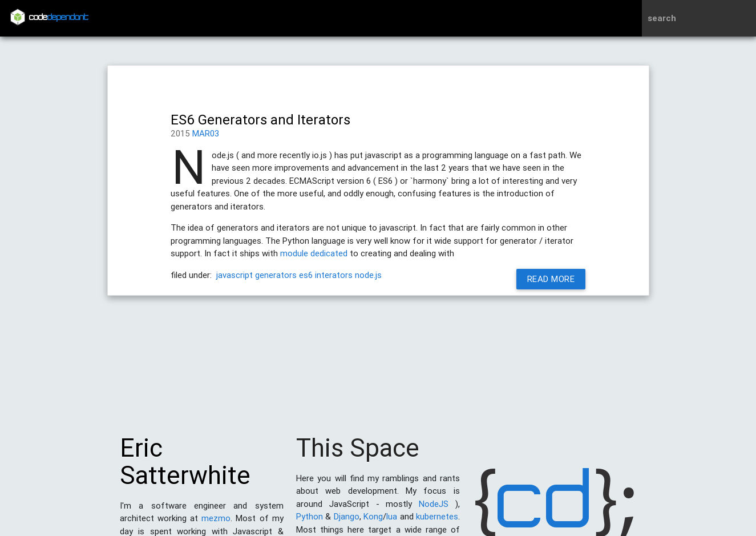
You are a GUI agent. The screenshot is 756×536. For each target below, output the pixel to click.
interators (334, 275)
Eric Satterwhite (185, 467)
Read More (551, 279)
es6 (306, 275)
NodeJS (434, 509)
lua (392, 522)
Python (310, 522)
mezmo (216, 524)
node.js (368, 275)
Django (347, 522)
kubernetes (437, 522)
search (662, 18)
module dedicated (314, 253)
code (59, 18)
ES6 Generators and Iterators (260, 120)
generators (276, 275)
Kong (373, 522)
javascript (235, 275)
